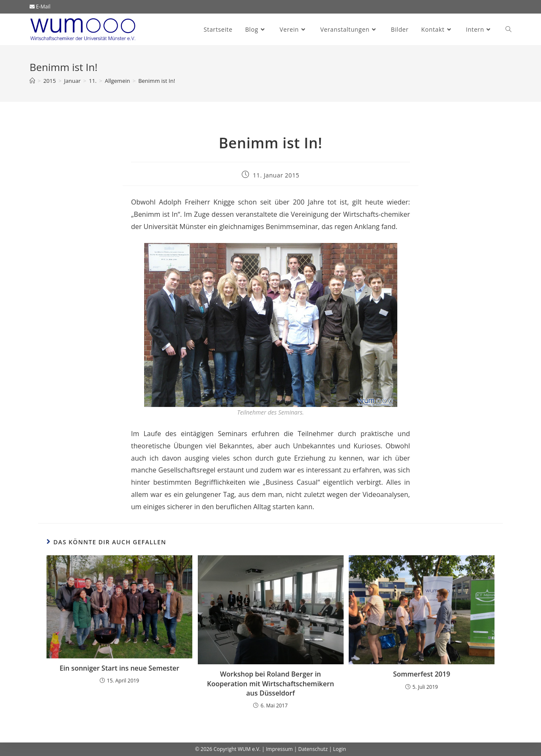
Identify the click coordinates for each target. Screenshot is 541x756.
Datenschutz (313, 749)
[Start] (32, 81)
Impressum (279, 749)
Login (339, 749)
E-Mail (40, 7)
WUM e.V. (249, 749)
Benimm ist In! (157, 81)
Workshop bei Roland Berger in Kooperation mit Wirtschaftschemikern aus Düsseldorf (271, 684)
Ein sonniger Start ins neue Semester (119, 668)
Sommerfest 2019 (422, 674)
